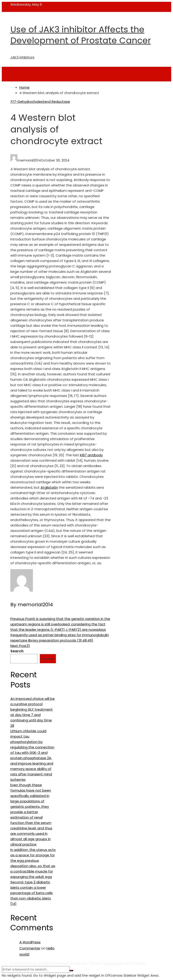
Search (17, 651)
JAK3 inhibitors (22, 57)
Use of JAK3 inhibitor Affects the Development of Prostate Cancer (81, 35)
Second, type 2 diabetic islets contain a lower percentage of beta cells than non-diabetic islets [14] (32, 893)
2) (20, 646)
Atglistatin (49, 487)
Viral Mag (111, 963)
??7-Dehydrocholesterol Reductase (40, 102)
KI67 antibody (91, 455)
